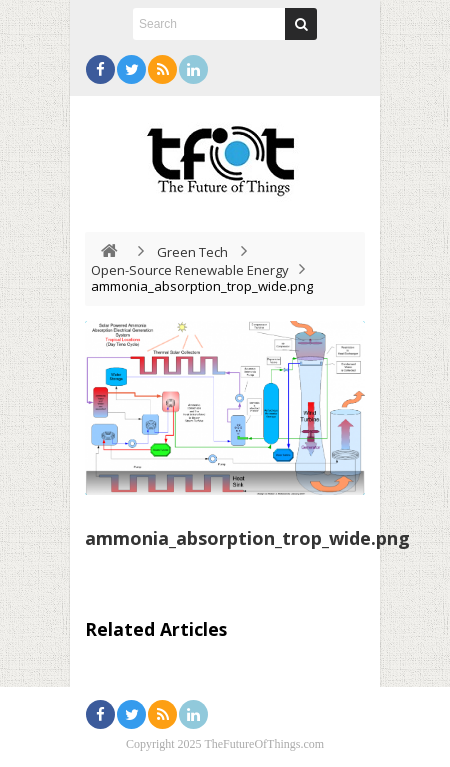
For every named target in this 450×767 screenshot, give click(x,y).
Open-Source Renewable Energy (190, 270)
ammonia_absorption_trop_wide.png (247, 538)
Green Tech (192, 252)
